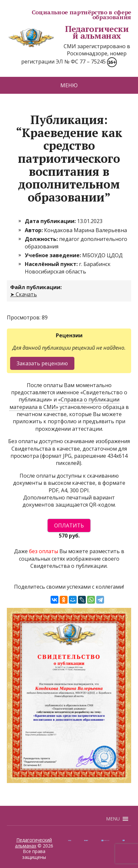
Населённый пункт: (52, 264)
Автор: (34, 230)
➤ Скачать (23, 294)
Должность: (42, 239)
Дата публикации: (51, 221)
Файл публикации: (36, 287)
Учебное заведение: (54, 255)
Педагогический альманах (68, 32)
